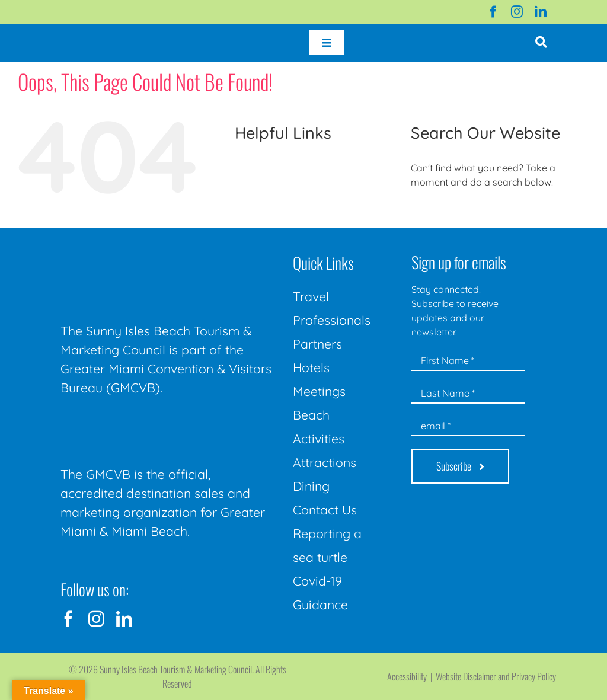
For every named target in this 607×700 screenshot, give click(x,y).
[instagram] (517, 12)
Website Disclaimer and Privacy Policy (496, 676)
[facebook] (493, 12)
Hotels (311, 367)
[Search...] (500, 214)
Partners (317, 344)
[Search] (424, 214)
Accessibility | (411, 676)
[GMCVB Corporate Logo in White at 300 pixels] (149, 424)
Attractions (325, 462)
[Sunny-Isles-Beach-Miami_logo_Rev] (149, 251)
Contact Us (325, 510)
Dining (311, 486)
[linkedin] (541, 12)
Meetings (319, 391)
